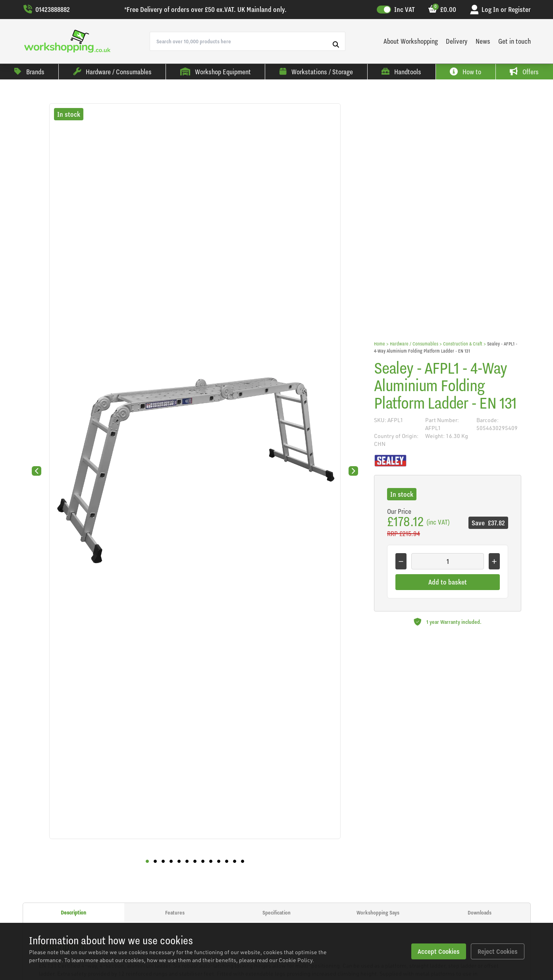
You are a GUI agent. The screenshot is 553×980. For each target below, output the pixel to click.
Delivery (457, 41)
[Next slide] (353, 471)
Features (175, 912)
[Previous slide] (37, 471)
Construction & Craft (463, 344)
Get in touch (514, 41)
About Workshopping (411, 41)
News (483, 41)
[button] (147, 861)
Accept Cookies (437, 951)
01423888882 (46, 10)
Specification (276, 912)
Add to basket (448, 582)
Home (380, 344)
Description (73, 912)
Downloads (480, 912)
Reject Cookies (497, 951)
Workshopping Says (378, 912)
